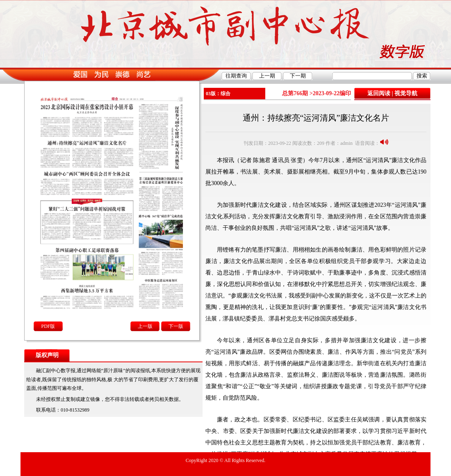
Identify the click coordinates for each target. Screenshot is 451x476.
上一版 (145, 326)
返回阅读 (379, 93)
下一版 (176, 326)
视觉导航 (406, 93)
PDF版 (48, 326)
